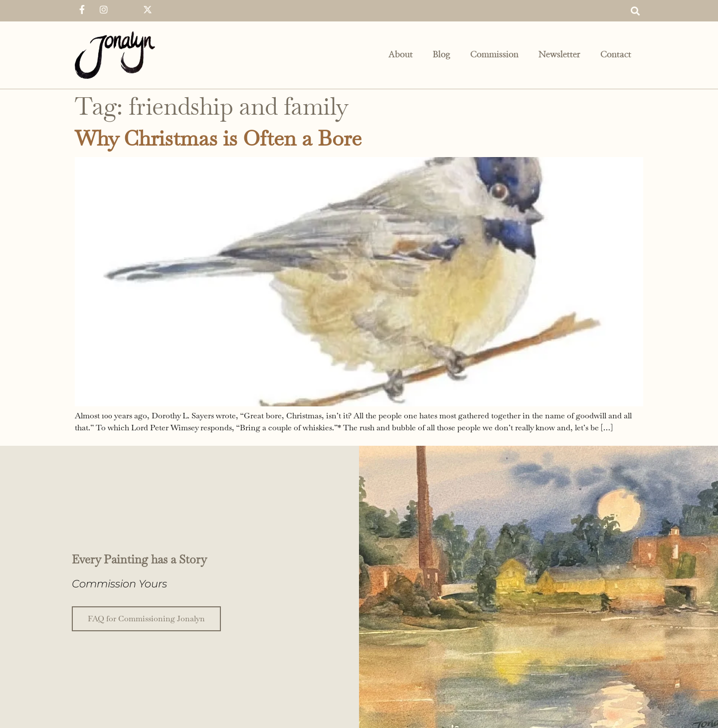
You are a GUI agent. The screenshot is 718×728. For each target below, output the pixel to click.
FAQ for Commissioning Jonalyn (146, 618)
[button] (635, 11)
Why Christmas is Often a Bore (218, 138)
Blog (442, 55)
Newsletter (559, 55)
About (401, 55)
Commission (494, 55)
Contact (616, 55)
